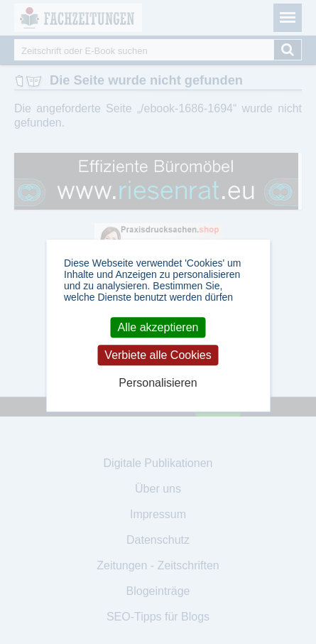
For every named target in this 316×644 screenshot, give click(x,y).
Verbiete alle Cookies (158, 355)
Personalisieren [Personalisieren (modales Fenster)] (158, 383)
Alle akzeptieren (158, 327)
